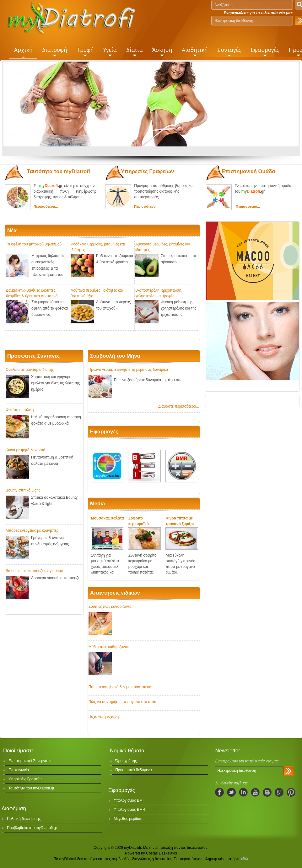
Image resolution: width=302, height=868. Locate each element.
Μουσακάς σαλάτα (108, 518)
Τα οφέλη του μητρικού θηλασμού (34, 244)
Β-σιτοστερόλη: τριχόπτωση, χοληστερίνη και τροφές (159, 293)
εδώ (244, 859)
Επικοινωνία (19, 770)
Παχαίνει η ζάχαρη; (104, 717)
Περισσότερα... (46, 206)
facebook (219, 792)
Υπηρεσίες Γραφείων (26, 779)
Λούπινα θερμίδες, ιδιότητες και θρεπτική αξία (97, 293)
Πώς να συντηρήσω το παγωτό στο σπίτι (122, 702)
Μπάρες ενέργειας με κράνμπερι (32, 530)
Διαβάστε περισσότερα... (179, 406)
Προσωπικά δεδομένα (133, 770)
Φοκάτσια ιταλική (20, 410)
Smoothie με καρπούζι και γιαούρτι (34, 571)
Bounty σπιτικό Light (23, 490)
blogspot (267, 792)
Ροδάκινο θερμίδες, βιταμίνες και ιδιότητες (98, 247)
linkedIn (243, 792)
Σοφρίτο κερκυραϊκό (139, 521)
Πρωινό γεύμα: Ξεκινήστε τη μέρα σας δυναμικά (128, 370)
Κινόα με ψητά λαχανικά (25, 450)
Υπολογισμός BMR (129, 810)
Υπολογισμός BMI (129, 800)
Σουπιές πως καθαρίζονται (111, 607)
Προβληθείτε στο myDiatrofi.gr (32, 828)
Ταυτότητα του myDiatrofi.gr (31, 788)
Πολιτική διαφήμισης (24, 819)
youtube (255, 792)
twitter (231, 792)
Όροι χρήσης (126, 761)
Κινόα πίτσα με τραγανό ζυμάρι (180, 521)
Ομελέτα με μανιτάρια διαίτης (30, 370)
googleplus (279, 792)
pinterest (291, 792)
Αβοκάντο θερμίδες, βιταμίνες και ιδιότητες (163, 247)
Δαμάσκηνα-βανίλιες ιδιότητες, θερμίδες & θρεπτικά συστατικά (32, 293)
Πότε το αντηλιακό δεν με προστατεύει (120, 687)
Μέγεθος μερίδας (128, 819)
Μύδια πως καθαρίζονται (109, 647)
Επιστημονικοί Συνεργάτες (30, 761)
